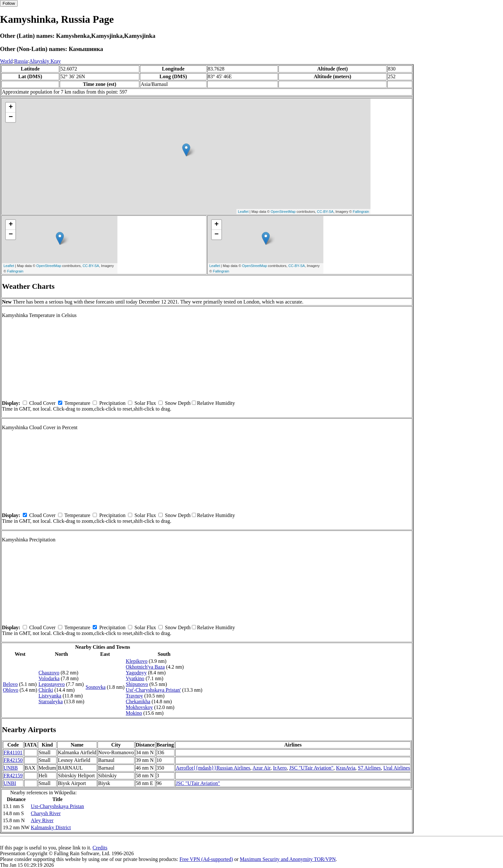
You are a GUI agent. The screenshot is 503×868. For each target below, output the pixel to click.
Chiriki (46, 690)
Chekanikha (138, 701)
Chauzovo (49, 673)
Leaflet (243, 212)
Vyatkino (135, 678)
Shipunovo (137, 684)
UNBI (10, 783)
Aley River (42, 820)
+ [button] (11, 107)
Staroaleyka (51, 701)
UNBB (11, 768)
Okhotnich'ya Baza (145, 667)
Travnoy (134, 696)
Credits (100, 848)
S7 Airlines (370, 768)
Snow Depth (178, 403)
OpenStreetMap (283, 212)
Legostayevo (52, 684)
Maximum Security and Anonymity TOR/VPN (288, 859)
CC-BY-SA (325, 212)
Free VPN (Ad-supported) (206, 859)
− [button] (11, 117)
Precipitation (112, 403)
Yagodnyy (136, 673)
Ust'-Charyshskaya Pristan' (153, 690)
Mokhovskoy (139, 707)
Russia (21, 61)
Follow (9, 3)
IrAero (280, 768)
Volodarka (49, 678)
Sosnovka (96, 687)
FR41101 (13, 752)
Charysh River (46, 813)
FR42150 (13, 760)
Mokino (134, 713)
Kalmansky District (51, 827)
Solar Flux (145, 403)
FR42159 (13, 776)
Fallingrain (361, 212)
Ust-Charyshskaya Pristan (57, 806)
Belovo (10, 684)
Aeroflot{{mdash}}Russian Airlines (213, 768)
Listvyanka (50, 696)
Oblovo (11, 690)
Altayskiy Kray (45, 61)
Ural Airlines (397, 768)
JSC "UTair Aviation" (311, 768)
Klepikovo (137, 661)
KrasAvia (345, 768)
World (6, 61)
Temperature (77, 403)
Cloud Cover (42, 403)
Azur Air (261, 768)
